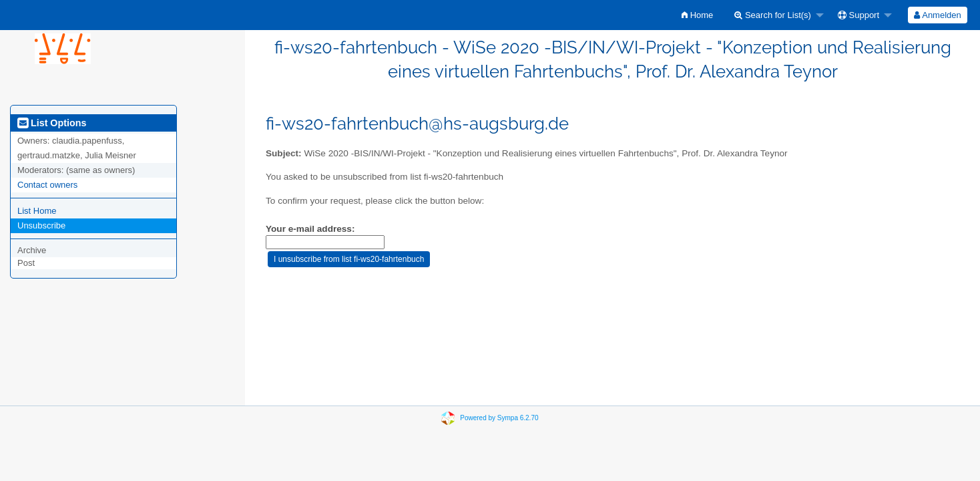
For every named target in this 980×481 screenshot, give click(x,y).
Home (697, 15)
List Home (37, 211)
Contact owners (47, 185)
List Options (52, 123)
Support (859, 15)
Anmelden (937, 15)
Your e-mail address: (310, 229)
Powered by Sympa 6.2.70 (499, 418)
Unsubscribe (41, 225)
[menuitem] (697, 15)
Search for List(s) (773, 15)
